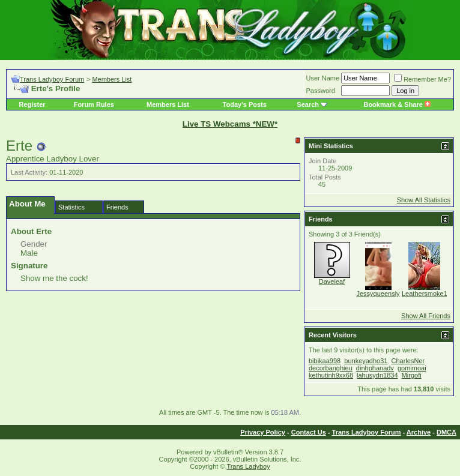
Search (308, 104)
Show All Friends (426, 316)
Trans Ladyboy (248, 466)
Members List (112, 79)
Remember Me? (422, 79)
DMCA (446, 432)
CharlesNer (408, 361)
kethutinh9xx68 (331, 375)
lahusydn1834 (377, 375)
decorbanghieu (331, 368)
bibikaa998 (325, 361)
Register (32, 104)
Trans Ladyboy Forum (52, 79)
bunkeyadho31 (366, 361)
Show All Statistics (424, 200)
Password (321, 91)
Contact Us (309, 432)
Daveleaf (332, 282)
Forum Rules (94, 104)
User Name (323, 78)
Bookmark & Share (397, 104)
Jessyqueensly (378, 294)
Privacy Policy (263, 432)
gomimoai (412, 368)
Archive (419, 432)
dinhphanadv (375, 368)
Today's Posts (245, 104)
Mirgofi (412, 375)
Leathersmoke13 (426, 294)
